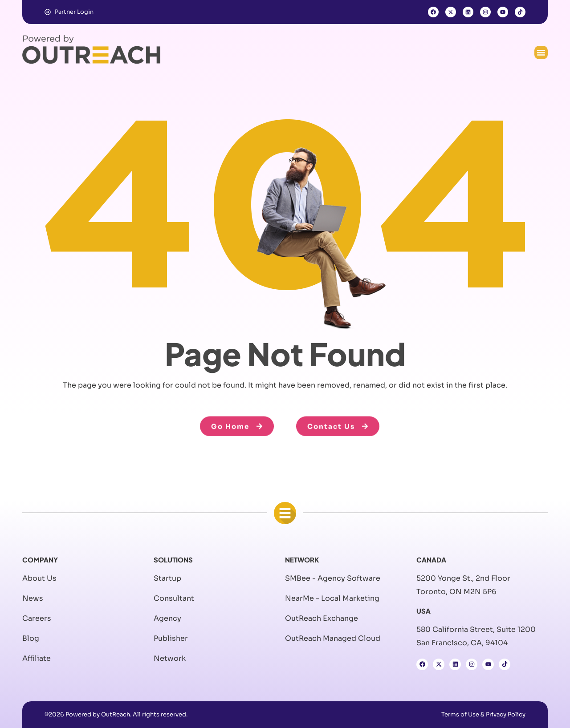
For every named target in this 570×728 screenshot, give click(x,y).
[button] (541, 53)
